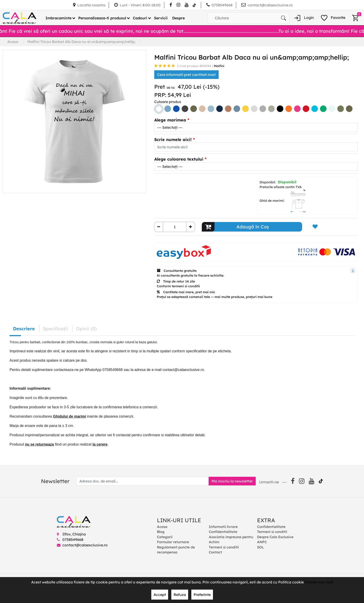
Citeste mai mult (319, 582)
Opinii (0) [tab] (86, 329)
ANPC (262, 542)
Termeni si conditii (224, 547)
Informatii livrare (223, 527)
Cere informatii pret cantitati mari (186, 75)
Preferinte (202, 595)
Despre (178, 18)
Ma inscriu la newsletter (232, 481)
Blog (161, 532)
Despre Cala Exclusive (275, 537)
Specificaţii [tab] (55, 329)
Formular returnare (173, 542)
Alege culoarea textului (179, 159)
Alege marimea (170, 120)
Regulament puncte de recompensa (176, 550)
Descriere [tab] (24, 329)
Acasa (162, 527)
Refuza (180, 595)
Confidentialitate (223, 532)
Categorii (165, 537)
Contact (215, 552)
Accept (160, 595)
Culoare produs (168, 102)
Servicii (161, 18)
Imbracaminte (58, 18)
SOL (260, 547)
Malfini (219, 66)
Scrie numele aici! (173, 140)
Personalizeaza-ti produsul (102, 18)
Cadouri (140, 18)
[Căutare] (283, 18)
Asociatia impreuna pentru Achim (231, 540)
